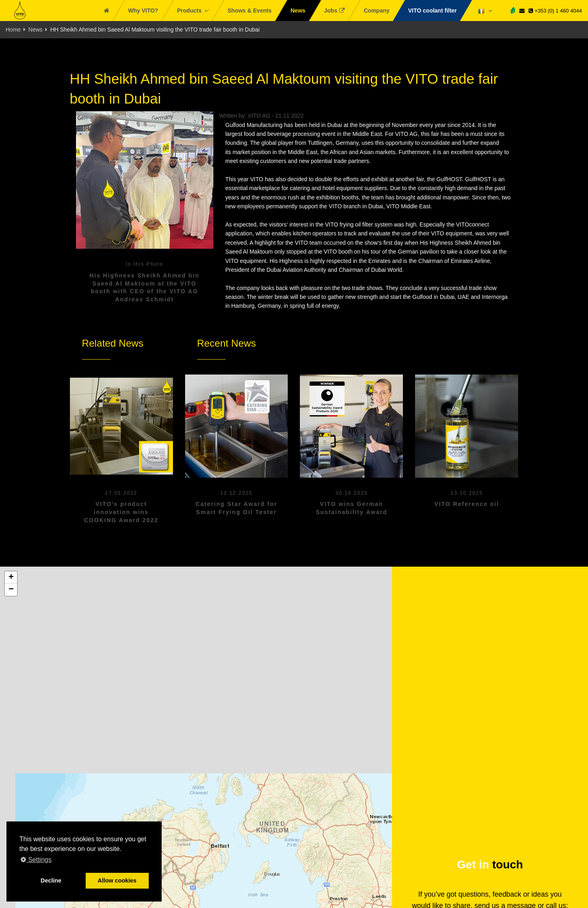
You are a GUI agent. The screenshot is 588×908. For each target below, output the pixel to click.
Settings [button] (36, 860)
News (35, 30)
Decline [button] (51, 880)
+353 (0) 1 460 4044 (555, 11)
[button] (11, 578)
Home (13, 30)
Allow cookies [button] (117, 880)
